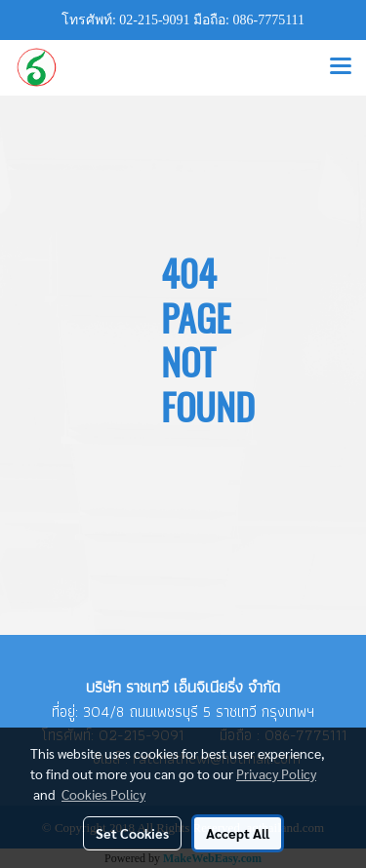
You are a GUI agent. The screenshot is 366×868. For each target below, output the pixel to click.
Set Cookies (132, 833)
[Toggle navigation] (341, 67)
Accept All (238, 833)
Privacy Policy (276, 773)
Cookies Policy (103, 794)
